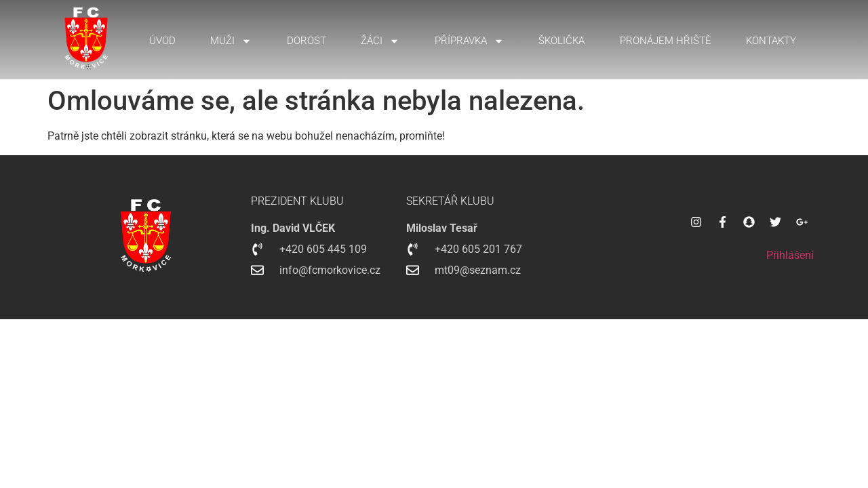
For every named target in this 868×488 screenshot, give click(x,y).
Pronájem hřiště (666, 41)
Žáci (380, 41)
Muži (231, 41)
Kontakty (771, 41)
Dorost (307, 41)
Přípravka (469, 41)
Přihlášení (790, 255)
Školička (561, 41)
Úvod (162, 41)
